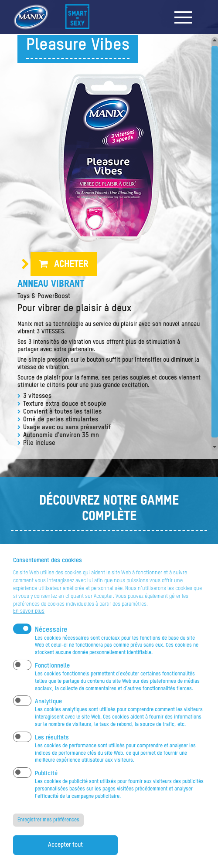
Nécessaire (51, 641)
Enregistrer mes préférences (48, 831)
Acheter (71, 264)
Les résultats (52, 749)
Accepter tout (65, 855)
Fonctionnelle (52, 677)
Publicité (46, 784)
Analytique (48, 712)
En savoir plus (29, 622)
